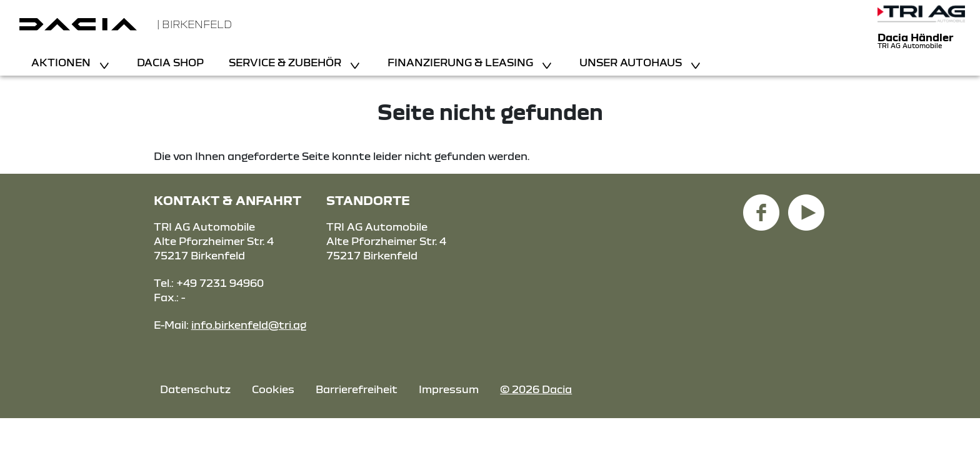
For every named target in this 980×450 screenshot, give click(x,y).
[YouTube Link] (806, 205)
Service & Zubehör (286, 62)
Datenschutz (195, 389)
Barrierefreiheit (357, 389)
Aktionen (62, 62)
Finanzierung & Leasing (462, 62)
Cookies (273, 389)
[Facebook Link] (761, 205)
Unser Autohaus (632, 62)
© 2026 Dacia (536, 389)
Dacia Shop (170, 62)
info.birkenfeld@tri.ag (249, 325)
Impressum (449, 389)
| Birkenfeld (194, 24)
